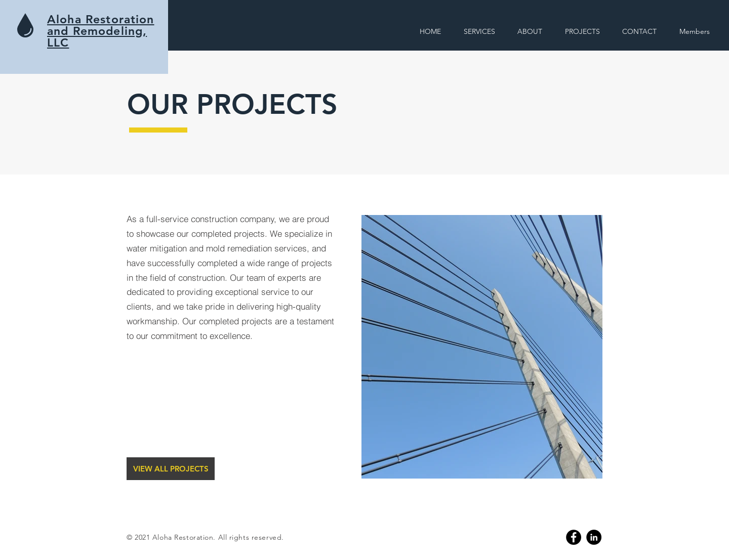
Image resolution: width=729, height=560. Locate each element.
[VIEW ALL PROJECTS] (171, 469)
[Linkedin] (594, 537)
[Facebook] (574, 537)
